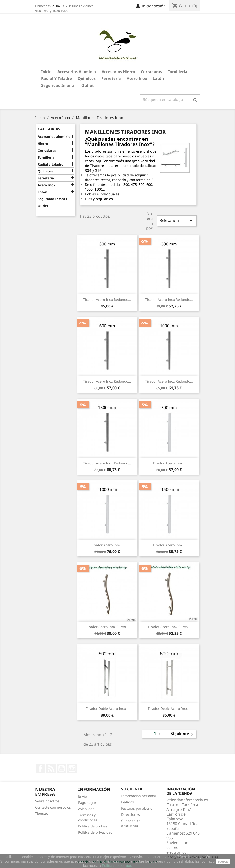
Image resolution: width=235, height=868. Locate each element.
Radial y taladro (57, 78)
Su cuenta (132, 789)
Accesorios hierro (118, 72)
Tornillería (46, 157)
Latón (158, 78)
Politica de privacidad (95, 832)
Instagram (72, 769)
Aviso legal (87, 809)
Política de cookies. (117, 865)
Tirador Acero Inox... (169, 463)
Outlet (87, 85)
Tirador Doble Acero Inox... (107, 709)
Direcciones (131, 814)
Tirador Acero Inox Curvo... (107, 627)
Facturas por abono (137, 808)
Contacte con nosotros (53, 807)
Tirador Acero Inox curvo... (169, 627)
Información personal (139, 796)
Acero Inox (137, 78)
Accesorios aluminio (77, 72)
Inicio (46, 72)
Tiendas (41, 813)
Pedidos (128, 802)
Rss (51, 769)
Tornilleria (178, 72)
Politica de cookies (93, 826)
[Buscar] (170, 99)
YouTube (61, 769)
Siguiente (183, 734)
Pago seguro (88, 803)
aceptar (223, 861)
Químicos (87, 78)
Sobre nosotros (47, 801)
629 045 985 (59, 6)
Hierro (43, 143)
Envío (82, 796)
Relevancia (177, 221)
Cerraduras (151, 72)
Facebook (40, 769)
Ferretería (111, 78)
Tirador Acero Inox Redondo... (107, 299)
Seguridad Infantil (58, 85)
